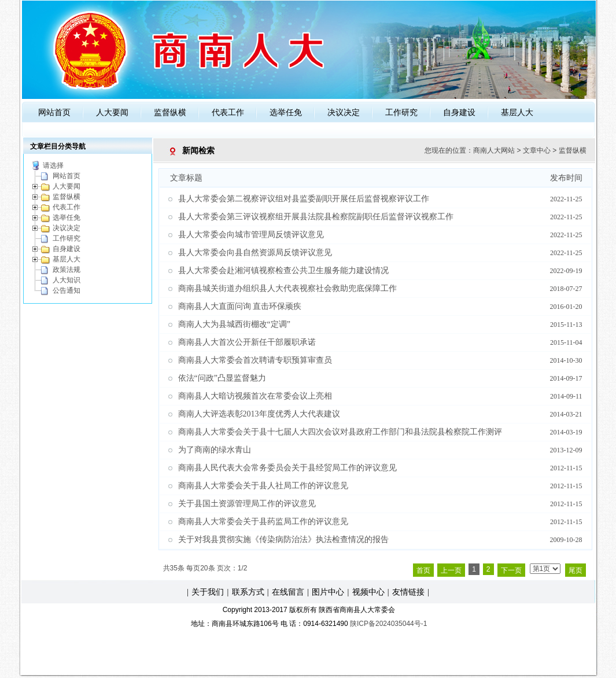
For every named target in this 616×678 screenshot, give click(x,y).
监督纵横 (170, 112)
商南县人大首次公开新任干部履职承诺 (247, 342)
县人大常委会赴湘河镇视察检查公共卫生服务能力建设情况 (283, 270)
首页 (423, 570)
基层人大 (517, 112)
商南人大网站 (494, 150)
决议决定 (344, 112)
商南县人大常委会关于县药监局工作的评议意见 (263, 522)
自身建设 (459, 112)
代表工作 (228, 112)
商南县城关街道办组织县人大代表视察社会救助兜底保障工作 (287, 288)
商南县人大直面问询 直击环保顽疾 (240, 306)
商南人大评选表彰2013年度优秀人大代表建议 (259, 414)
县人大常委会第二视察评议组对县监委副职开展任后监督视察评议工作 (304, 199)
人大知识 (67, 280)
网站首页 (54, 112)
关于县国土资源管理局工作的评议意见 (247, 504)
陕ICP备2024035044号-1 (388, 624)
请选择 (53, 165)
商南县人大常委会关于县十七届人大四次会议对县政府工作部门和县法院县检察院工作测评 (340, 432)
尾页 (576, 570)
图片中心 (328, 592)
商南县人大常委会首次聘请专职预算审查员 (255, 360)
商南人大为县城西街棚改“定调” (234, 324)
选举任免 (286, 112)
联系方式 (248, 592)
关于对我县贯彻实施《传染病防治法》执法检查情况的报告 (283, 539)
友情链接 (408, 592)
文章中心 (537, 150)
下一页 (511, 570)
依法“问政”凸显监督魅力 (222, 378)
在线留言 (288, 592)
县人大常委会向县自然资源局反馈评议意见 (255, 253)
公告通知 (67, 290)
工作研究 (401, 112)
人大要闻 (112, 112)
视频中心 (368, 592)
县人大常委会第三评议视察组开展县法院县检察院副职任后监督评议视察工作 (316, 217)
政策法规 (67, 270)
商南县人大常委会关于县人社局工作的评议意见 (263, 486)
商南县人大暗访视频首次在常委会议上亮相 (255, 396)
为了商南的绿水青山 (215, 450)
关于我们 (208, 592)
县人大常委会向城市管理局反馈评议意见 (251, 235)
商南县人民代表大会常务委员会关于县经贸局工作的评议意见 (287, 468)
